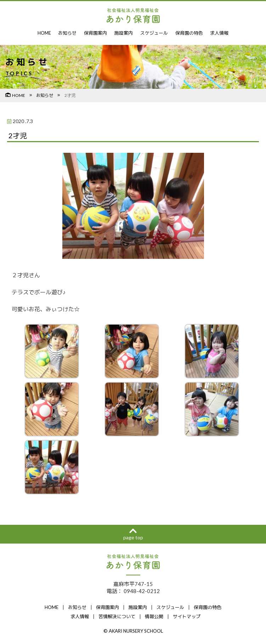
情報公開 (154, 616)
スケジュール (154, 33)
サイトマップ (187, 616)
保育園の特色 (189, 33)
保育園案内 (96, 33)
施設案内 (124, 33)
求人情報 (220, 33)
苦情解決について (117, 616)
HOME (44, 33)
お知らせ (68, 33)
